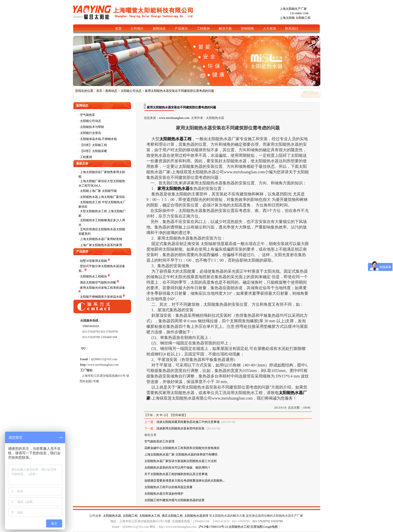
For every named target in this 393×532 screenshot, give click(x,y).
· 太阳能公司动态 (90, 121)
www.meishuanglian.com (174, 118)
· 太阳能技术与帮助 (91, 127)
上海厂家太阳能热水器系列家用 (101, 245)
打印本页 (178, 415)
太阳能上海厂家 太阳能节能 (98, 191)
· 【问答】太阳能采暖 (93, 151)
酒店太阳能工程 (172, 516)
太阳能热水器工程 (175, 139)
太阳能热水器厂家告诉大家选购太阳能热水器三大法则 (180, 461)
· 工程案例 (85, 157)
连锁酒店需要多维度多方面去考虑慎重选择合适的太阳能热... (185, 481)
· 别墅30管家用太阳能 (93, 261)
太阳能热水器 (112, 516)
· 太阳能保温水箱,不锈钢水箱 (98, 139)
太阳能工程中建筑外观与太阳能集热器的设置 (174, 500)
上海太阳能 (287, 18)
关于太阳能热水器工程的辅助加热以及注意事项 (176, 474)
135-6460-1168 (299, 13)
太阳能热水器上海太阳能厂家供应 (103, 197)
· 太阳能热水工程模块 (93, 276)
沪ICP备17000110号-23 (213, 527)
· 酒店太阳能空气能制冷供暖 (98, 282)
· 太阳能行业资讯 (90, 133)
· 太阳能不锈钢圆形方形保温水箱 (101, 297)
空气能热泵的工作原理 (159, 441)
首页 (99, 91)
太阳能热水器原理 (196, 516)
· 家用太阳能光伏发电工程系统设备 (102, 288)
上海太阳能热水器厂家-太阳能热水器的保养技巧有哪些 (181, 454)
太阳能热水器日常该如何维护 (164, 494)
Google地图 (270, 527)
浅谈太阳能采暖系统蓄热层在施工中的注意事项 (188, 422)
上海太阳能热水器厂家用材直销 (101, 239)
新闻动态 (111, 91)
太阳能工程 (303, 18)
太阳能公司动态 (131, 91)
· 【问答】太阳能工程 (93, 145)
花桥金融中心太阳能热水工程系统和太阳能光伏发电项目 (182, 448)
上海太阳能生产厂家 (293, 9)
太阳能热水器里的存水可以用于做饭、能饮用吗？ (177, 468)
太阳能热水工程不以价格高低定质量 (168, 487)
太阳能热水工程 (150, 516)
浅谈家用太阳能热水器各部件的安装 (180, 428)
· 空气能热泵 (87, 115)
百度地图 (256, 527)
